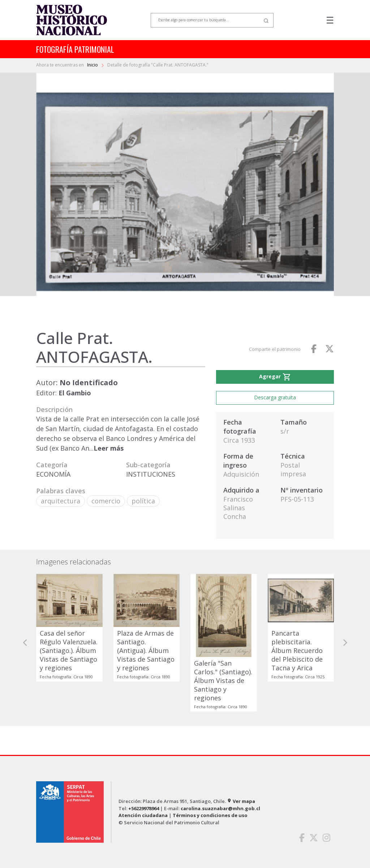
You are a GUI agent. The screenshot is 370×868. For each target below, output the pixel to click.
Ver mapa (241, 801)
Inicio (93, 65)
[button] (25, 643)
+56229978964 (144, 808)
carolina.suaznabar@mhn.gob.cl (220, 808)
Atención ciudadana (143, 815)
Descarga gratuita (275, 397)
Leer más (109, 448)
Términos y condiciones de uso (210, 815)
